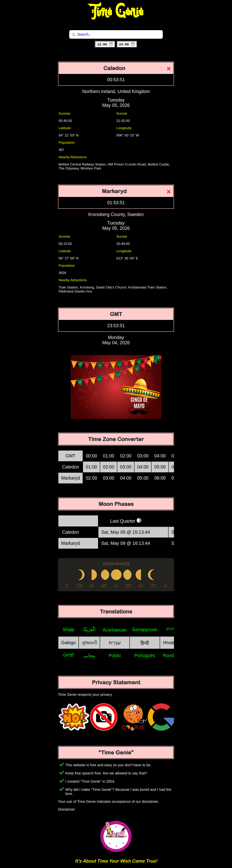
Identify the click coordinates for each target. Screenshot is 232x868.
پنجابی (89, 655)
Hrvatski (171, 643)
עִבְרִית (115, 643)
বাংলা (171, 629)
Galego (68, 643)
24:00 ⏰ (127, 45)
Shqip (68, 629)
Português (145, 655)
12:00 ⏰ (105, 45)
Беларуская (145, 629)
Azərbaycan (115, 630)
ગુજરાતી (89, 643)
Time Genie (116, 12)
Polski (115, 655)
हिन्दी (145, 643)
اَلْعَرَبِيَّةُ (89, 629)
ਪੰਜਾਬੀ (68, 655)
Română (171, 655)
